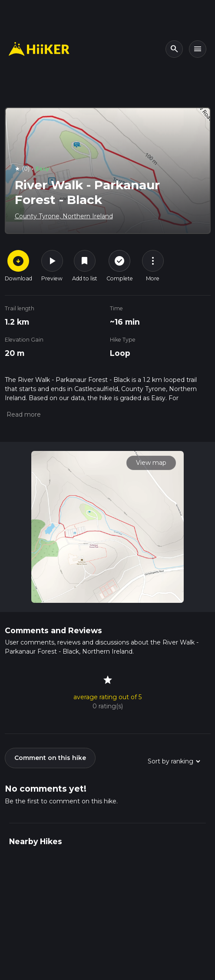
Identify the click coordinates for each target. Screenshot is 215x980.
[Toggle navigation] (198, 49)
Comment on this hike (50, 758)
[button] (23, 414)
